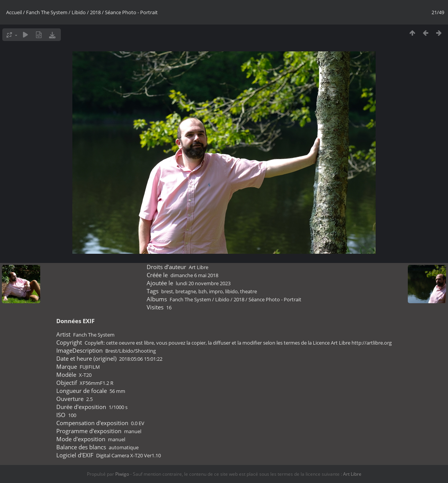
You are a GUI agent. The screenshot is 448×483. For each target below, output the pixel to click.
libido (231, 291)
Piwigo (122, 474)
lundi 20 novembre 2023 (203, 283)
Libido (79, 12)
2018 (95, 12)
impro (216, 291)
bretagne (186, 291)
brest (167, 291)
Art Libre (199, 267)
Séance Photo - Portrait (131, 12)
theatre (249, 291)
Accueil (14, 12)
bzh (203, 291)
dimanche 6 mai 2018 (194, 275)
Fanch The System (47, 12)
